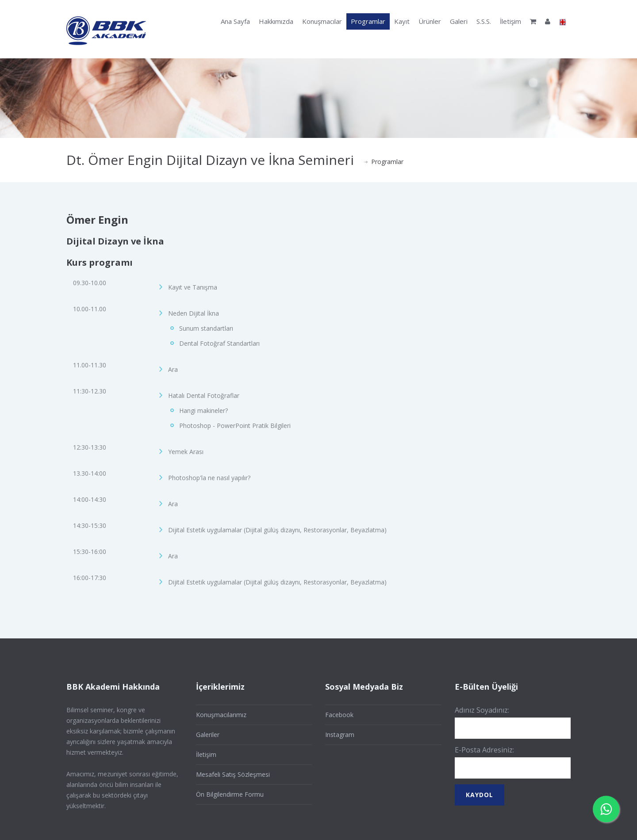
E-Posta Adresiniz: (484, 750)
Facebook (339, 715)
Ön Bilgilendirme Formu (230, 794)
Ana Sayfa (235, 21)
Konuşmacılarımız (221, 715)
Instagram (340, 735)
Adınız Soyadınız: (482, 710)
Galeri (459, 21)
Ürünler (430, 21)
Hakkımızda (276, 21)
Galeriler (208, 735)
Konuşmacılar (322, 21)
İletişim (510, 21)
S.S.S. (484, 21)
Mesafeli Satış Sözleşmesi (233, 774)
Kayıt (402, 21)
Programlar (368, 21)
